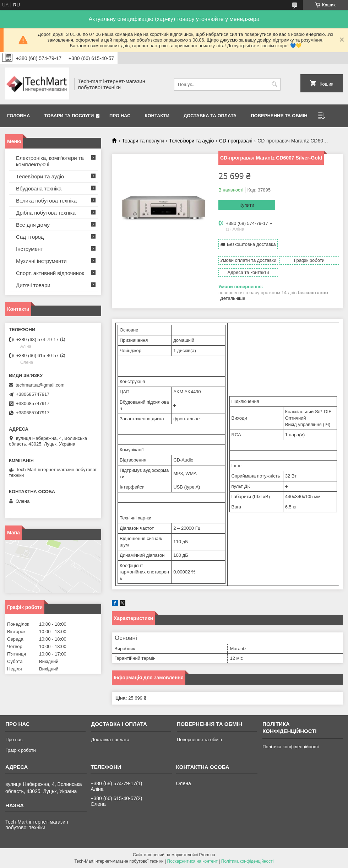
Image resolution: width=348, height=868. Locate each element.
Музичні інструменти (41, 261)
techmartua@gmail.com (40, 385)
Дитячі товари (33, 285)
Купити (247, 205)
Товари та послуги (69, 116)
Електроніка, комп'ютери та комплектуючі (50, 161)
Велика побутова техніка (46, 201)
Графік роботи (21, 750)
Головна (18, 116)
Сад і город (30, 237)
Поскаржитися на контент (192, 861)
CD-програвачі (236, 141)
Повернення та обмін (279, 116)
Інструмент (29, 249)
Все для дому (33, 225)
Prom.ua (207, 855)
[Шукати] (274, 84)
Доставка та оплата (210, 116)
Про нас (120, 116)
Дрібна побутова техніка (46, 213)
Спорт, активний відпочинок (50, 273)
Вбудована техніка (39, 188)
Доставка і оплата (110, 740)
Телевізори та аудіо (191, 141)
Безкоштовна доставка (251, 244)
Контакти (157, 116)
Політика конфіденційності (291, 747)
